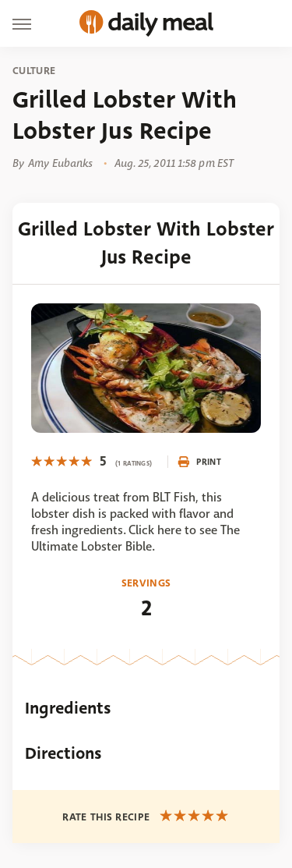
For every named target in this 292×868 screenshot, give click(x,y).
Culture (34, 71)
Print (199, 462)
